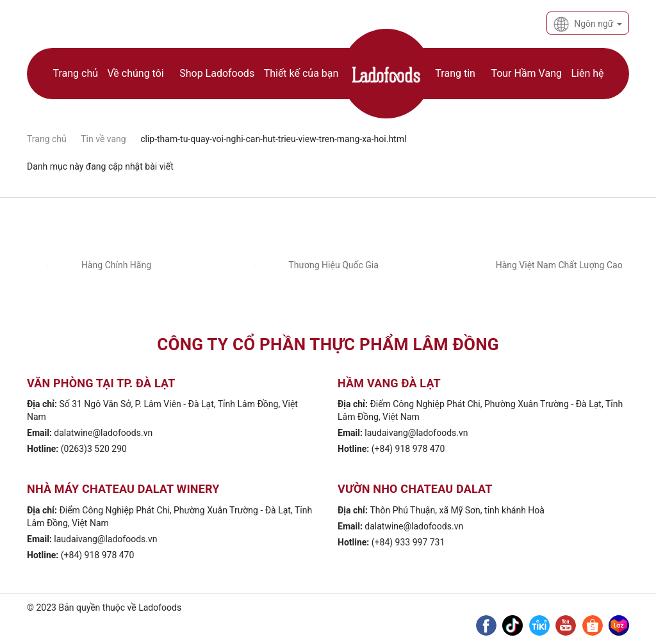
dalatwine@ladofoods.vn (103, 433)
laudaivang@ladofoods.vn (416, 433)
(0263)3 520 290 (94, 449)
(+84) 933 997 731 (408, 542)
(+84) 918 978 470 (408, 449)
